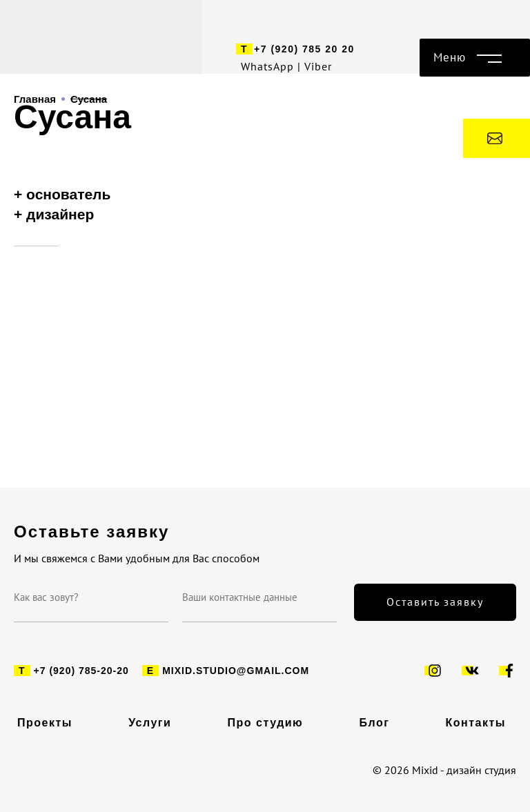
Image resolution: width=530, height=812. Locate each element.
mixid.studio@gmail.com (236, 671)
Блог (374, 723)
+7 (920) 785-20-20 (81, 671)
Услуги (150, 723)
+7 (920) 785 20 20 (304, 49)
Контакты (476, 723)
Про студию (266, 723)
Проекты (45, 723)
